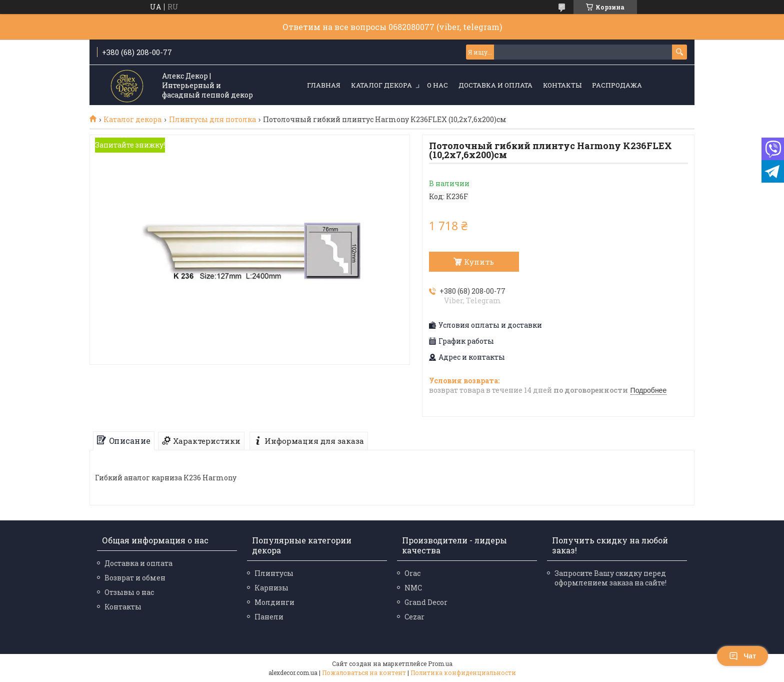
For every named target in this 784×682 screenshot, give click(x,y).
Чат (742, 656)
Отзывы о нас (129, 592)
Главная (324, 85)
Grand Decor (426, 602)
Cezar (414, 617)
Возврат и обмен (135, 578)
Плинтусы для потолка (212, 120)
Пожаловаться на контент (364, 672)
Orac (412, 573)
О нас (437, 85)
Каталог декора (381, 85)
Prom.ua (440, 663)
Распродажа (617, 85)
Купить (479, 262)
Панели (269, 617)
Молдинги (274, 602)
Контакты (562, 85)
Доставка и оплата (495, 85)
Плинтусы (274, 573)
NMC (413, 588)
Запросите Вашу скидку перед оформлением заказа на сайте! (610, 578)
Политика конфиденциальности (463, 672)
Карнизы (271, 588)
